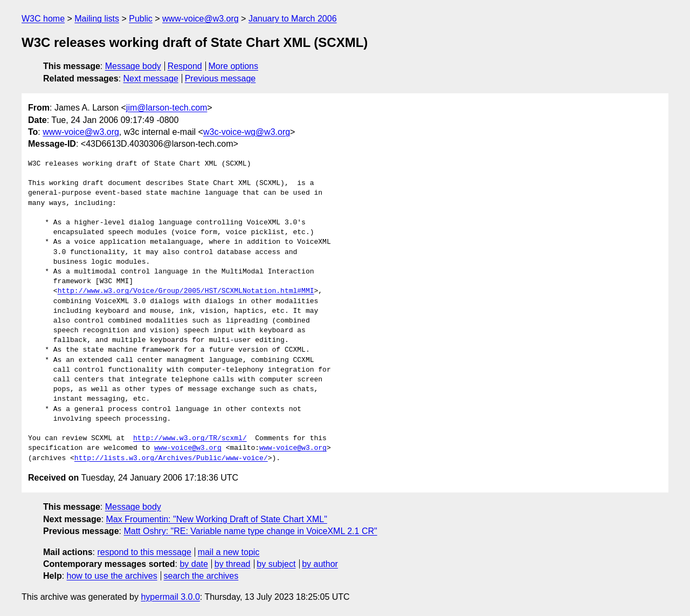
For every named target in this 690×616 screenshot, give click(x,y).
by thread (233, 564)
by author (320, 564)
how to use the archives (112, 576)
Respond (185, 66)
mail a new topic (229, 552)
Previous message (220, 78)
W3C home (43, 19)
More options (234, 66)
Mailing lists (97, 19)
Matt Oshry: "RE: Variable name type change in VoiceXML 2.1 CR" (250, 531)
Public (141, 19)
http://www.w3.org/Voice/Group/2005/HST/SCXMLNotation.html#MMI (186, 291)
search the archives (201, 576)
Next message (151, 78)
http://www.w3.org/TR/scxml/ (190, 439)
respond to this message (144, 552)
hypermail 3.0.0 (170, 597)
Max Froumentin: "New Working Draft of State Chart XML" (217, 519)
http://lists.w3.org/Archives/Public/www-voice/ (171, 458)
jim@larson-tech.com (167, 108)
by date (194, 564)
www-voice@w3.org (201, 19)
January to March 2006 (293, 19)
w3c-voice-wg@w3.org (247, 132)
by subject (276, 564)
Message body (133, 66)
